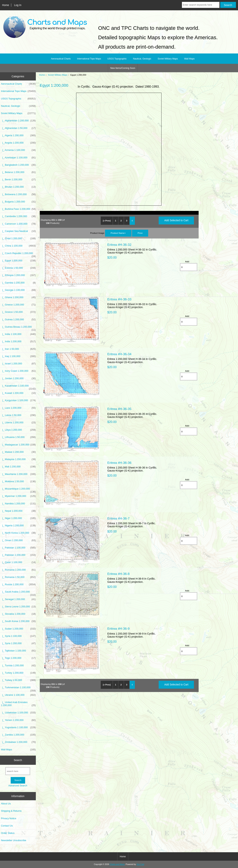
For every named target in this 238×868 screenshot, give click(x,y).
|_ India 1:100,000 (18, 334)
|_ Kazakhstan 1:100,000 (18, 387)
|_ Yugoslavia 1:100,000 (18, 727)
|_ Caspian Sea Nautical (18, 231)
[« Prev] (107, 221)
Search (18, 760)
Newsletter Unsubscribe (14, 840)
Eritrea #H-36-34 (119, 354)
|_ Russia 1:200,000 (18, 584)
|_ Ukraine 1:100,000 (18, 695)
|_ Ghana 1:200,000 (18, 297)
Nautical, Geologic (142, 59)
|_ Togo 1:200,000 (18, 658)
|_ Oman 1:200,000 (18, 540)
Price (140, 233)
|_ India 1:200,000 (18, 341)
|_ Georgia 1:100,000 (18, 290)
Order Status (8, 833)
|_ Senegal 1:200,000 (18, 599)
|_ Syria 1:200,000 (18, 643)
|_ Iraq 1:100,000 (18, 356)
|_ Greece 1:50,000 (18, 312)
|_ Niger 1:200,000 (18, 518)
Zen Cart (140, 864)
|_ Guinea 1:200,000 (18, 320)
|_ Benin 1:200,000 (18, 180)
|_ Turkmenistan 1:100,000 (18, 688)
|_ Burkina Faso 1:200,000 (18, 209)
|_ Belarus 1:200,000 (18, 172)
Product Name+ (118, 233)
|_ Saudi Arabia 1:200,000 (18, 593)
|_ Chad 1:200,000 (18, 238)
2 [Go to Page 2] (121, 221)
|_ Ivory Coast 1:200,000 (18, 371)
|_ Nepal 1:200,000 (18, 511)
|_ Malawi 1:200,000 (18, 452)
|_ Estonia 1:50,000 (18, 268)
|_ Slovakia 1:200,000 (18, 614)
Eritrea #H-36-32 (119, 245)
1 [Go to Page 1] (116, 221)
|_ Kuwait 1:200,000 (18, 393)
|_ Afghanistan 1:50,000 (18, 128)
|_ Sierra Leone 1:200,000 (18, 607)
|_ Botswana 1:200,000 (18, 194)
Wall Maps (189, 59)
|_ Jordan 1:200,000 (18, 378)
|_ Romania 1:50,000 (18, 577)
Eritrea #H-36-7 (118, 518)
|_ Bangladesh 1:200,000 (18, 165)
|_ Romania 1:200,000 (18, 570)
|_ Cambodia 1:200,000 (18, 216)
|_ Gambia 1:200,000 (18, 283)
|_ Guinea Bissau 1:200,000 (18, 328)
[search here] (18, 771)
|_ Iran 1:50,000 (18, 349)
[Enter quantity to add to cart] (189, 267)
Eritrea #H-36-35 (119, 409)
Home (6, 5)
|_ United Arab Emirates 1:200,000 (18, 704)
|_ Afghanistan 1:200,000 (18, 121)
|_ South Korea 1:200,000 (18, 621)
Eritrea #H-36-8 (118, 574)
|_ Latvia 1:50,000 (18, 415)
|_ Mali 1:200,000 (18, 467)
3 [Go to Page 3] (127, 221)
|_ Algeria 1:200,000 (18, 135)
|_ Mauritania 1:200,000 (18, 474)
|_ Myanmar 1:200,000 (18, 496)
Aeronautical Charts (61, 59)
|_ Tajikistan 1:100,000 (18, 651)
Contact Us (7, 826)
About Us (6, 804)
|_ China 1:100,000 (18, 246)
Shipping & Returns (11, 811)
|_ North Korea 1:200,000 (18, 533)
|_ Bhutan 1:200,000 (18, 187)
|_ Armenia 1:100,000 (18, 150)
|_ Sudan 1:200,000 (18, 629)
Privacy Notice (9, 818)
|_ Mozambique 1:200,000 (18, 490)
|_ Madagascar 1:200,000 (18, 445)
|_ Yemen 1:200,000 (18, 720)
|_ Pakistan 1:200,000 (18, 555)
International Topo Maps (89, 59)
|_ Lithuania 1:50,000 (18, 437)
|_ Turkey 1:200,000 (18, 673)
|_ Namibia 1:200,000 (18, 504)
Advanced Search (18, 786)
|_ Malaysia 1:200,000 (18, 459)
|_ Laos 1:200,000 (18, 408)
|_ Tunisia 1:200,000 (18, 666)
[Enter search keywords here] (201, 5)
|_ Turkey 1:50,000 (18, 680)
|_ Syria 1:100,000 (18, 636)
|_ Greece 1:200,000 (18, 305)
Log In (18, 5)
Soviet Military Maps (58, 75)
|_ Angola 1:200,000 (18, 143)
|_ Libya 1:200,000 (18, 430)
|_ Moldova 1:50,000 (18, 481)
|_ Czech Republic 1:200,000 (18, 254)
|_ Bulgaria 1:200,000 (18, 202)
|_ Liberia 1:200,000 (18, 423)
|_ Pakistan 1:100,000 (18, 548)
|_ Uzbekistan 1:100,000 (18, 713)
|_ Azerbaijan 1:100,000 (18, 158)
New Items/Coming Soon (123, 68)
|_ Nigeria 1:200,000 (18, 526)
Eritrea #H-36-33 (119, 299)
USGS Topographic (117, 59)
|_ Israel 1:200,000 (18, 364)
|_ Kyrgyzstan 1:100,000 (18, 400)
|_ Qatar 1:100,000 (18, 562)
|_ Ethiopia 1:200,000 (18, 275)
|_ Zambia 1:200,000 (18, 735)
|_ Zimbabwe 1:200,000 (18, 742)
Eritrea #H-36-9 (118, 629)
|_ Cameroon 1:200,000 (18, 224)
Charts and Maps (117, 864)
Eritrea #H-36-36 (119, 463)
